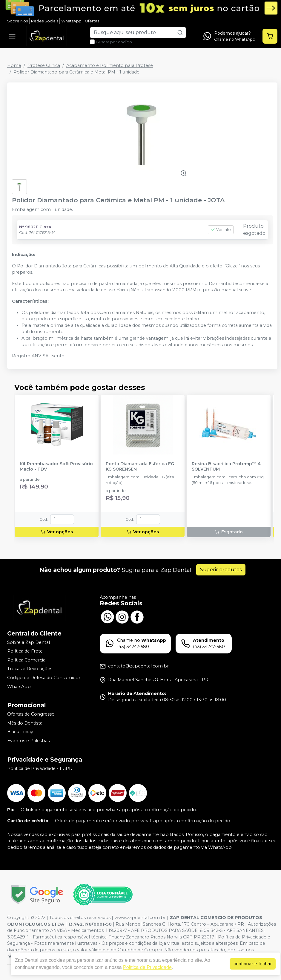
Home (14, 65)
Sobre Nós (17, 21)
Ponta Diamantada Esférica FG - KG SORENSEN (141, 466)
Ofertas (92, 21)
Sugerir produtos (221, 570)
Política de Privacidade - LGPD (40, 768)
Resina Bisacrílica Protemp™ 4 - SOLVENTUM (228, 466)
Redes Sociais (45, 21)
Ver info (221, 230)
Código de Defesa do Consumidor (44, 678)
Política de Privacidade (147, 967)
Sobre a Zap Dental (29, 642)
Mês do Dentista (25, 723)
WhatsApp (71, 21)
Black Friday (20, 732)
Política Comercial (27, 660)
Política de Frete (25, 651)
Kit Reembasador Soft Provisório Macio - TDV (56, 466)
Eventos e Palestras (28, 741)
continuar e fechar (253, 964)
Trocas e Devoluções (30, 669)
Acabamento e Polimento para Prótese (110, 65)
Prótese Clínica (44, 65)
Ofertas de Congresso (31, 714)
